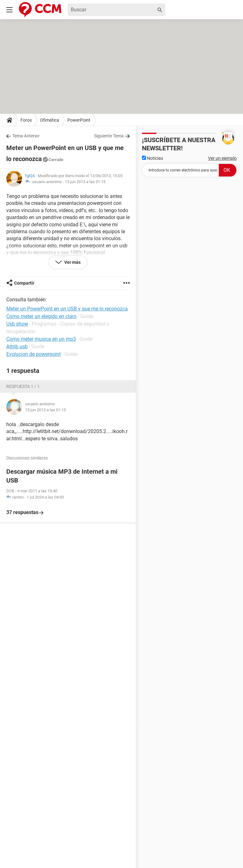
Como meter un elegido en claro (41, 316)
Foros (26, 120)
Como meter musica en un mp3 (41, 339)
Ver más (72, 262)
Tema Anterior (26, 136)
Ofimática (50, 120)
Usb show (17, 324)
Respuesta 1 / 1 (23, 386)
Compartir (24, 283)
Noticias (153, 158)
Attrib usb (17, 347)
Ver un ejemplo (222, 158)
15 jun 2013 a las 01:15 (85, 182)
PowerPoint (79, 120)
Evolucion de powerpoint (34, 354)
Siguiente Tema (109, 136)
